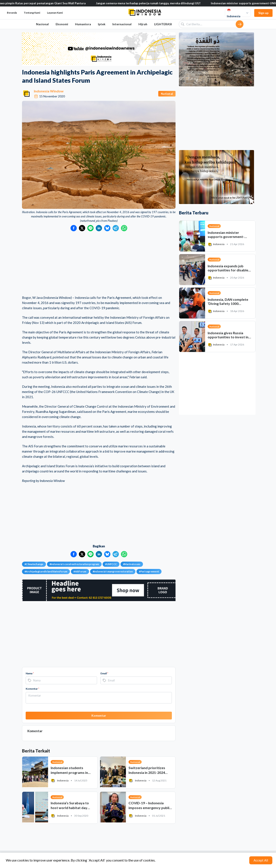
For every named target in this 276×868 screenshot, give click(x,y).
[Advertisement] (99, 264)
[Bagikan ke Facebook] (74, 228)
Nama (30, 673)
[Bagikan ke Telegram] (116, 228)
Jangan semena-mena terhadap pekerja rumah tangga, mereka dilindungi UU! (153, 3)
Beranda (12, 13)
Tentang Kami (32, 13)
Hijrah (143, 24)
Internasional (122, 24)
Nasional (42, 24)
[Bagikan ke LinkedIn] (99, 228)
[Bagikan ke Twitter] (82, 228)
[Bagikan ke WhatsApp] (124, 228)
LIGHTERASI (163, 24)
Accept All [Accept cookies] (261, 860)
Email (104, 673)
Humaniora (83, 24)
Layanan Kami (55, 13)
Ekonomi (62, 24)
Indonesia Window (49, 91)
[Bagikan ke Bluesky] (107, 228)
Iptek (102, 24)
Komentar (32, 689)
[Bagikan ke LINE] (90, 228)
